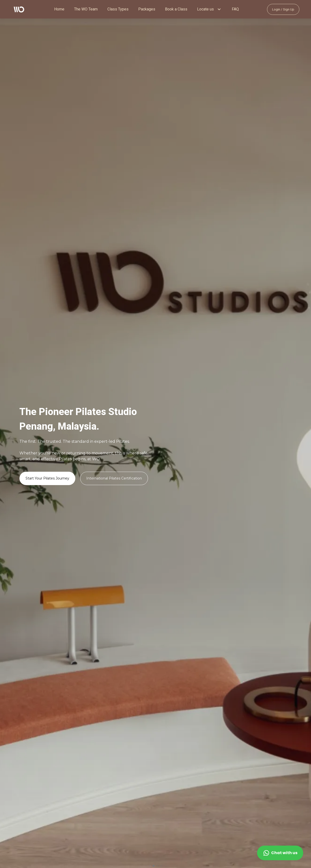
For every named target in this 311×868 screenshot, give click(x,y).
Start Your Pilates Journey (47, 478)
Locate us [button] (205, 9)
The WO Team (86, 9)
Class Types (118, 9)
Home (59, 9)
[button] (219, 9)
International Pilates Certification (114, 478)
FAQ (235, 9)
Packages (147, 9)
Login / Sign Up (283, 9)
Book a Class (176, 9)
